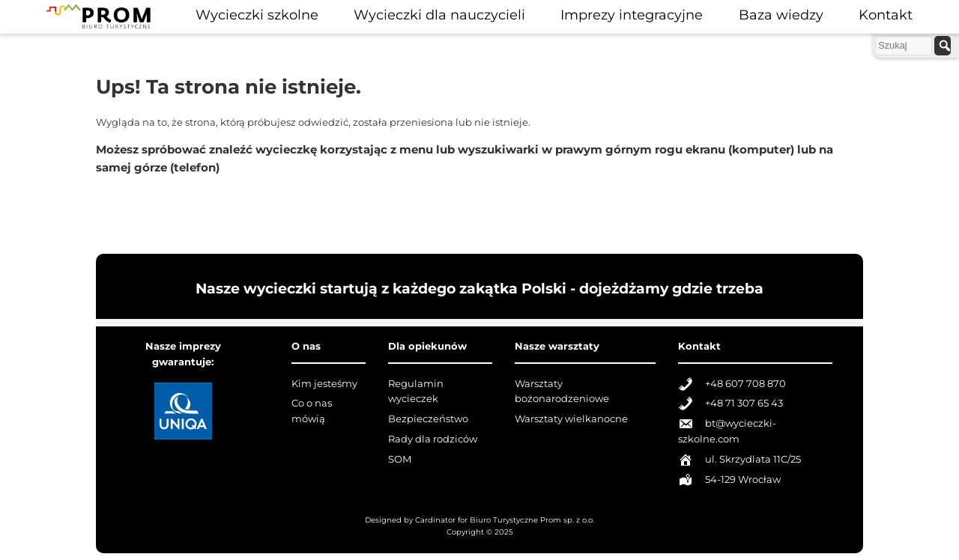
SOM (400, 459)
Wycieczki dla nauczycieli (439, 15)
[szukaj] (943, 46)
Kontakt (886, 15)
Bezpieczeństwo (428, 419)
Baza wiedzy (781, 15)
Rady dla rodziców (433, 439)
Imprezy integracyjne (632, 15)
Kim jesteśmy (324, 384)
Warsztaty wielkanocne (571, 419)
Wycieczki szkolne (257, 15)
